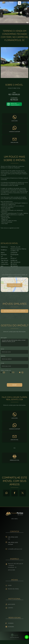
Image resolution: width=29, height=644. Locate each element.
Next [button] (27, 14)
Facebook (15, 493)
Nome (2, 349)
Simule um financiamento (15, 104)
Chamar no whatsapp (14, 132)
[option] (14, 12)
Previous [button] (2, 14)
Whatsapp (6, 493)
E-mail (2, 363)
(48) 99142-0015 (16, 538)
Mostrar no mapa (15, 285)
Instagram (11, 627)
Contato (10, 608)
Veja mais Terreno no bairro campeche (15, 311)
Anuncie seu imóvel (13, 589)
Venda (10, 585)
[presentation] (15, 379)
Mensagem (4, 338)
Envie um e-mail (14, 142)
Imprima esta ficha (14, 460)
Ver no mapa (11, 570)
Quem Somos (11, 604)
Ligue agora (14, 121)
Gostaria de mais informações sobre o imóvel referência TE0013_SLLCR (14, 343)
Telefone (3, 356)
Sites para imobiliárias (15, 637)
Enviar (14, 385)
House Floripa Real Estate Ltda (14, 514)
